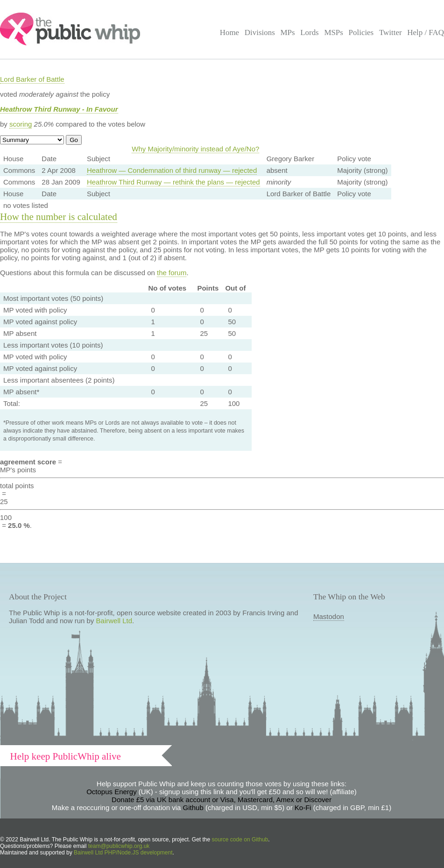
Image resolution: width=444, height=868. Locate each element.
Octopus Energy (112, 792)
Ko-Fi (303, 808)
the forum (172, 273)
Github (193, 808)
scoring (21, 124)
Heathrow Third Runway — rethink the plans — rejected (173, 182)
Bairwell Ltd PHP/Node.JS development (123, 853)
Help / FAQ (426, 32)
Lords (310, 32)
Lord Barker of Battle (32, 79)
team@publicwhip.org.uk (119, 846)
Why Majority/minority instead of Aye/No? (195, 149)
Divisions (260, 32)
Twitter (391, 32)
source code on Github (240, 840)
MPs (287, 32)
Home (229, 32)
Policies (361, 32)
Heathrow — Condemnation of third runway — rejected (172, 170)
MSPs (334, 32)
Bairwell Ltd (114, 621)
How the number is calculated (59, 217)
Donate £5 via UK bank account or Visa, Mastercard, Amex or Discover (222, 800)
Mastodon (329, 616)
